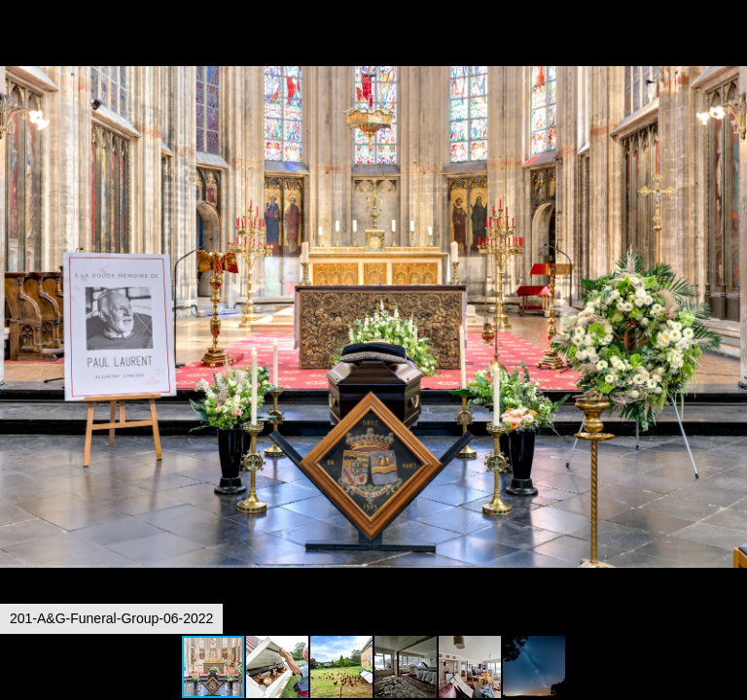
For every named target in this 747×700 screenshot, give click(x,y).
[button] (729, 51)
